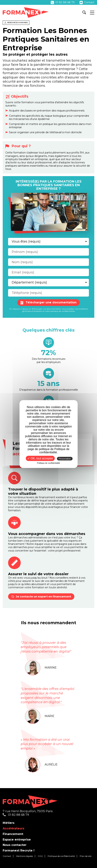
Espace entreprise (17, 840)
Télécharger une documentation (48, 303)
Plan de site (86, 856)
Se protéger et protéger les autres (35, 54)
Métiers (9, 823)
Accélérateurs (13, 828)
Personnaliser (65, 459)
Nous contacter (15, 845)
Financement (13, 834)
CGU (40, 856)
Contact (87, 2)
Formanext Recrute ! (19, 850)
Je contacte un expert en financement (41, 596)
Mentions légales (24, 856)
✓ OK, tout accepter (40, 458)
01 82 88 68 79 (63, 2)
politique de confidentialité (63, 311)
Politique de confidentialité (61, 856)
